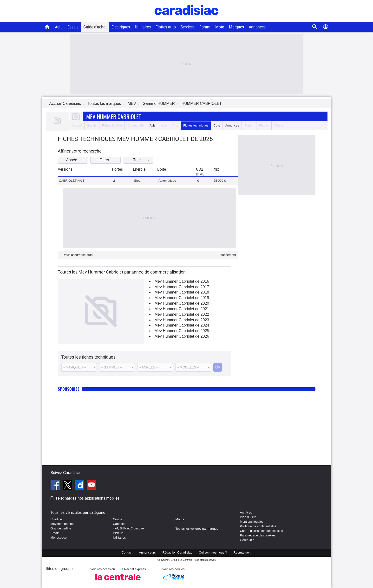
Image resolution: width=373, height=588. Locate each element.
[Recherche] (315, 27)
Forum (205, 27)
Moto (220, 27)
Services (188, 27)
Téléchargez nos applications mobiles (88, 498)
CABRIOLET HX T (72, 181)
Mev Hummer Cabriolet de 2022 (182, 314)
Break (55, 533)
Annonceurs (147, 552)
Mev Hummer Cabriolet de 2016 (182, 281)
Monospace (59, 538)
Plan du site (248, 517)
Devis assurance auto (78, 255)
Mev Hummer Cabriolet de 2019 (182, 298)
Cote (217, 125)
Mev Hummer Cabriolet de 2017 (182, 287)
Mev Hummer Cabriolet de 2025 (182, 331)
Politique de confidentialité (258, 526)
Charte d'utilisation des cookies (261, 531)
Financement (227, 255)
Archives (246, 512)
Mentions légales (252, 522)
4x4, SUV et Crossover (129, 528)
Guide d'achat (95, 27)
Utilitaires (143, 27)
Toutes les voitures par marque (197, 529)
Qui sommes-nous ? (213, 552)
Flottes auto (166, 27)
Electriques (121, 27)
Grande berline (61, 528)
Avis (152, 125)
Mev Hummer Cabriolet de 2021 (182, 309)
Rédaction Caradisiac (177, 552)
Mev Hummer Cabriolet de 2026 (182, 336)
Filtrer (111, 160)
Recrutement (242, 552)
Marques (236, 27)
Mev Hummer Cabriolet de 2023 (182, 320)
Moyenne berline (62, 524)
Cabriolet (119, 524)
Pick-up (118, 533)
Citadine (56, 519)
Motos (180, 519)
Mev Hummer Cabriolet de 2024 (182, 325)
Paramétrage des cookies (258, 535)
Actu (59, 27)
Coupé (118, 519)
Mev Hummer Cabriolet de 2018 (182, 292)
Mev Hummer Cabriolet (114, 116)
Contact (127, 552)
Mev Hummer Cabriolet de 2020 (182, 303)
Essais (73, 27)
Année (77, 160)
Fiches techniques (196, 125)
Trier (145, 160)
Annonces (257, 27)
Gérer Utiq (247, 540)
